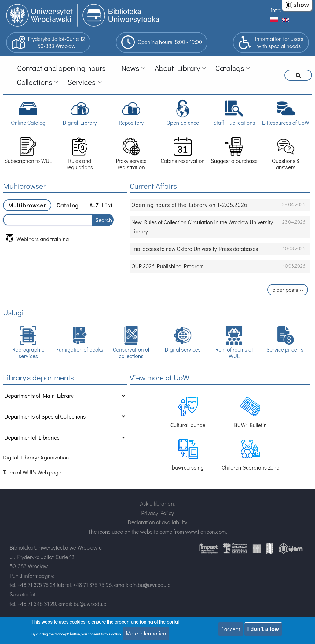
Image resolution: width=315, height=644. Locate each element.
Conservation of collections (131, 343)
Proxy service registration (131, 154)
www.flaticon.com (205, 532)
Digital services (183, 340)
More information (146, 633)
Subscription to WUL (28, 151)
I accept (231, 629)
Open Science (183, 113)
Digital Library (80, 113)
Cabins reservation (183, 151)
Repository (131, 113)
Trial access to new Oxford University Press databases (195, 249)
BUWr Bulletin (250, 413)
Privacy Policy (157, 513)
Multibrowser (27, 205)
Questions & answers (286, 154)
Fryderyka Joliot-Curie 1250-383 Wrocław (48, 42)
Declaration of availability (157, 522)
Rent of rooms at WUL (234, 343)
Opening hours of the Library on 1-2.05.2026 (189, 205)
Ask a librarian (157, 503)
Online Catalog (28, 113)
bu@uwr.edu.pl (91, 604)
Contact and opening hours (61, 68)
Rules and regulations (80, 154)
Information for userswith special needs (271, 42)
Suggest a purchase (234, 151)
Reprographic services (28, 343)
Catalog (68, 205)
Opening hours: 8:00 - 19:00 (162, 42)
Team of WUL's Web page (32, 472)
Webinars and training (37, 238)
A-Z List (101, 205)
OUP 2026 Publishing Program (168, 266)
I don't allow (263, 629)
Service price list (286, 340)
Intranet (280, 10)
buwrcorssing (188, 455)
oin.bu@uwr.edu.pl (150, 585)
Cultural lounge (188, 413)
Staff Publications (234, 113)
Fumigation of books (80, 340)
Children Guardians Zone (250, 455)
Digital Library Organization (36, 457)
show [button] (301, 5)
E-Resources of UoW (286, 113)
